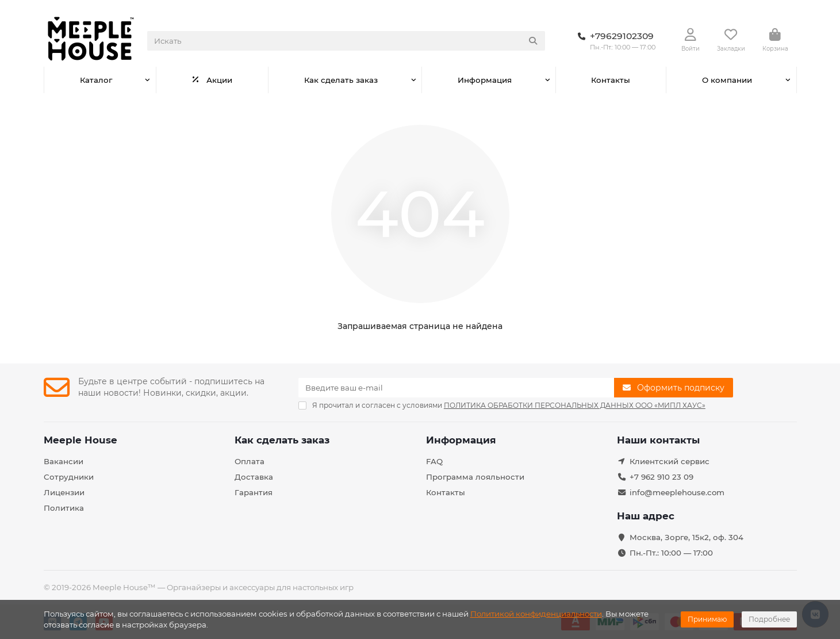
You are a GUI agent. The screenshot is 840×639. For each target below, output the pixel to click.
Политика (64, 508)
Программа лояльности (475, 477)
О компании (727, 80)
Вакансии (64, 461)
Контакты (611, 80)
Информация (485, 80)
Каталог (96, 80)
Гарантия (254, 492)
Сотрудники (69, 477)
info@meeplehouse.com (677, 492)
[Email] (456, 388)
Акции (212, 80)
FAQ (434, 461)
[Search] (346, 41)
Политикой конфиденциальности (536, 614)
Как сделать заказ (341, 80)
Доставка (254, 477)
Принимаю (707, 619)
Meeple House (80, 440)
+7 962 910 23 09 (661, 477)
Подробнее (769, 619)
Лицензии (64, 492)
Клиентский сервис (670, 461)
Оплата (250, 461)
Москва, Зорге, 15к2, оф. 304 (686, 537)
